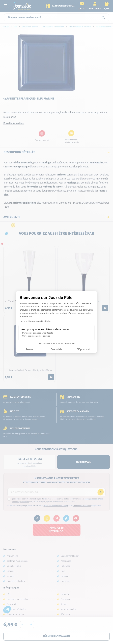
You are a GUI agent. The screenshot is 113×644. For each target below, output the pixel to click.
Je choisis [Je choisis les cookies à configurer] (56, 350)
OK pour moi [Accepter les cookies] (83, 350)
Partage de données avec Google (38, 333)
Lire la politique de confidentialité (35, 321)
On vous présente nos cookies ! (37, 336)
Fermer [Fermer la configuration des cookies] (30, 350)
